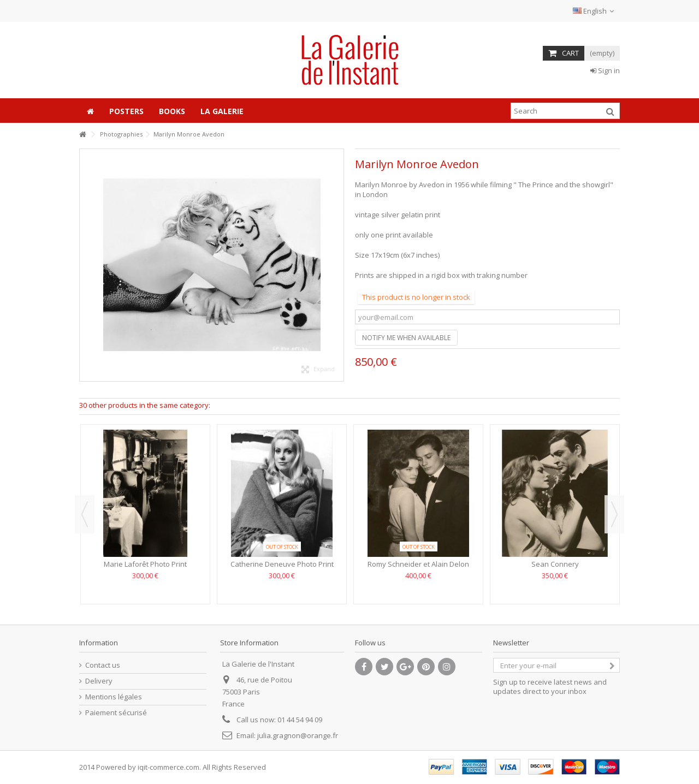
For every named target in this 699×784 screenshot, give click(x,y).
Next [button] (614, 514)
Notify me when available (406, 338)
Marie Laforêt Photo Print (145, 564)
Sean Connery (555, 564)
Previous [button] (85, 514)
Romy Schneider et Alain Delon (418, 564)
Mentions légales (114, 697)
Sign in (605, 70)
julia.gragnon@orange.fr (298, 735)
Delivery (99, 681)
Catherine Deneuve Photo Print (282, 564)
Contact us (103, 665)
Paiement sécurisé (116, 713)
